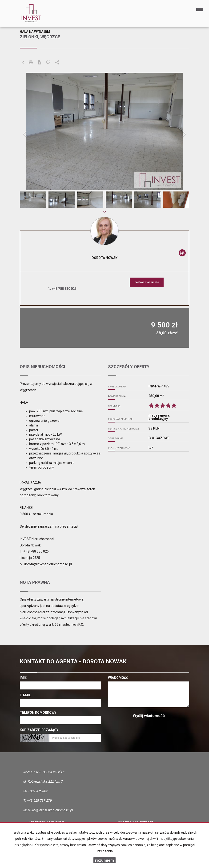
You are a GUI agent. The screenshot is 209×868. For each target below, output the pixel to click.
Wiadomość (118, 678)
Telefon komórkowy (38, 713)
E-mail (25, 695)
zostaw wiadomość (147, 282)
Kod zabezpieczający (39, 730)
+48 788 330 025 (62, 289)
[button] (32, 131)
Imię (23, 678)
